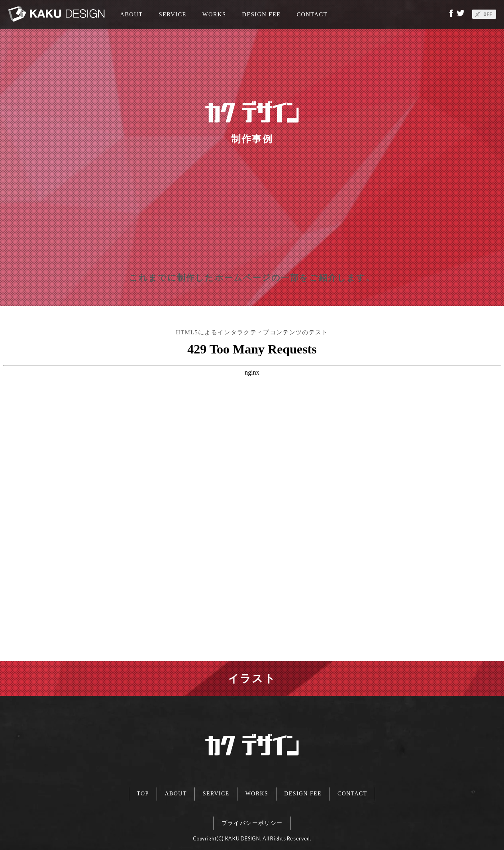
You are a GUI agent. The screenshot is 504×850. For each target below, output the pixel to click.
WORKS (214, 14)
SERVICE (173, 14)
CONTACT (312, 14)
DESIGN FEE (262, 14)
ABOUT (128, 14)
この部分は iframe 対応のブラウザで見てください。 (252, 498)
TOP (132, 792)
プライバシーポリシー (252, 819)
